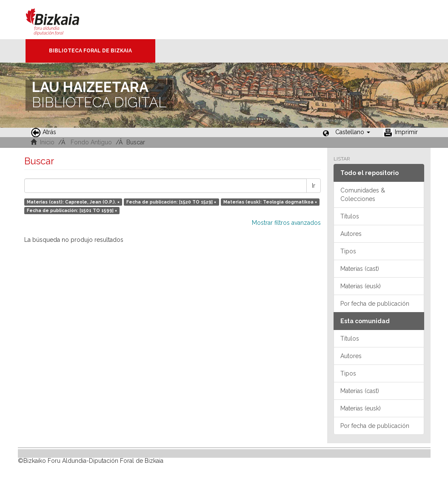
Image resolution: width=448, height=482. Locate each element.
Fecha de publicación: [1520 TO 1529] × (171, 202)
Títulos (350, 216)
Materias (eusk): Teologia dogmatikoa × (270, 202)
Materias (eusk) (361, 286)
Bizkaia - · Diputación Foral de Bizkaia (61, 20)
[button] (353, 132)
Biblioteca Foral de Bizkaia (90, 51)
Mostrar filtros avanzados (286, 223)
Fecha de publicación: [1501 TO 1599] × (72, 210)
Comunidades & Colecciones (363, 195)
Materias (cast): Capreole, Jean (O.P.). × (73, 202)
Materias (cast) (360, 269)
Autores (351, 234)
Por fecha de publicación (375, 304)
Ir (314, 186)
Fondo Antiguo (91, 142)
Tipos (348, 251)
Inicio (47, 142)
